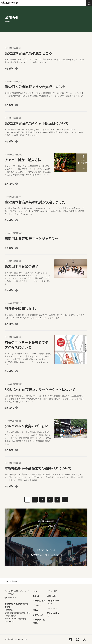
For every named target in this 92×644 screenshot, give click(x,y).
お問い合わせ (52, 596)
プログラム (37, 606)
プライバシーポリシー (53, 602)
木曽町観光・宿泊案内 (39, 621)
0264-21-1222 (13, 619)
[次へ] (65, 499)
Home (35, 591)
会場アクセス (38, 615)
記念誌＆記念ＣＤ (53, 615)
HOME (6, 581)
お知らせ (15, 581)
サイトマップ (52, 608)
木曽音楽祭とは (39, 601)
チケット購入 (52, 591)
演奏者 (35, 610)
